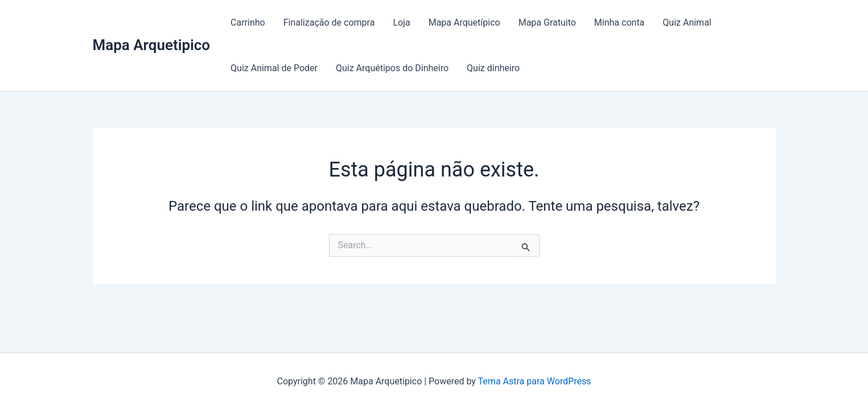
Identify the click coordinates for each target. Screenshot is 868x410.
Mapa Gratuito (547, 22)
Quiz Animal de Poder (274, 68)
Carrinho (248, 22)
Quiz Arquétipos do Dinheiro (392, 68)
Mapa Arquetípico (464, 22)
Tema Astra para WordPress (535, 381)
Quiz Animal (687, 22)
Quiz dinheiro (493, 68)
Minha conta (619, 22)
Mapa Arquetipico (152, 45)
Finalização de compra (329, 22)
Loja (401, 22)
